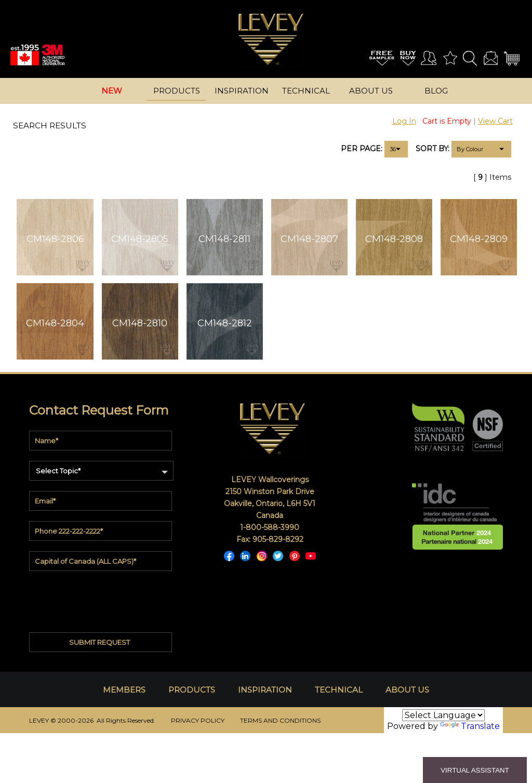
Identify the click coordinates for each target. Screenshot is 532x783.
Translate (470, 726)
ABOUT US (407, 690)
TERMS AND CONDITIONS (280, 720)
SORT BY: (433, 149)
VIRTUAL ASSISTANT (475, 770)
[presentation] (101, 597)
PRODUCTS (192, 690)
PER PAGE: (362, 149)
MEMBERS (124, 690)
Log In (404, 121)
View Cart (495, 121)
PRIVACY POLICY (198, 720)
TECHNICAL (339, 690)
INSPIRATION (265, 690)
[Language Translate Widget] (443, 715)
